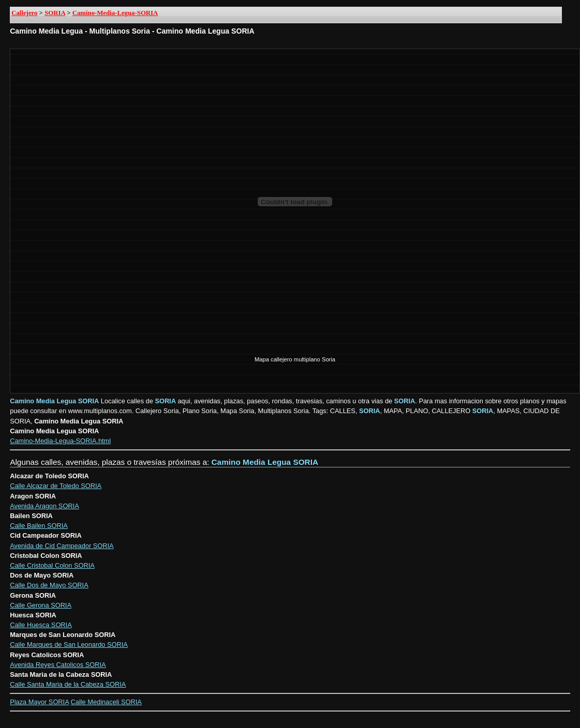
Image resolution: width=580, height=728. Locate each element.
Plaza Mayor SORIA (39, 702)
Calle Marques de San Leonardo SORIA (69, 644)
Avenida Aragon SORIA (44, 506)
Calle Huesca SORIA (41, 625)
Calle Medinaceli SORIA (106, 702)
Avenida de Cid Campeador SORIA (62, 546)
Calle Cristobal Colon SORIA (52, 565)
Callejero (24, 13)
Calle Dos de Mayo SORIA (49, 585)
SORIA (55, 13)
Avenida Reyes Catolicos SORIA (58, 665)
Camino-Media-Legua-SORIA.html (60, 441)
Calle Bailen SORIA (39, 526)
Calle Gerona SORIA (41, 605)
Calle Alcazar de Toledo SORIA (56, 486)
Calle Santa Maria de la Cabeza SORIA (68, 684)
